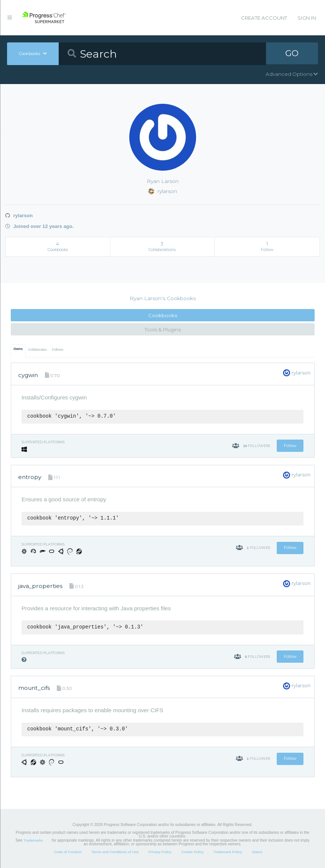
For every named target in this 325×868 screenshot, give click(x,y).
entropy (30, 477)
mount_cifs (34, 688)
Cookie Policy (192, 852)
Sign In (307, 18)
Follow (290, 446)
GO (292, 54)
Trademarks (33, 840)
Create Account (264, 18)
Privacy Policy (160, 852)
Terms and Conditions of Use (115, 852)
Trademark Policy (228, 852)
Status (257, 852)
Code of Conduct (68, 852)
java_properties (40, 586)
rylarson (19, 216)
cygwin (28, 375)
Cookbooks (163, 315)
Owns (18, 349)
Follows (58, 350)
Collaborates (37, 350)
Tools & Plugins (163, 329)
